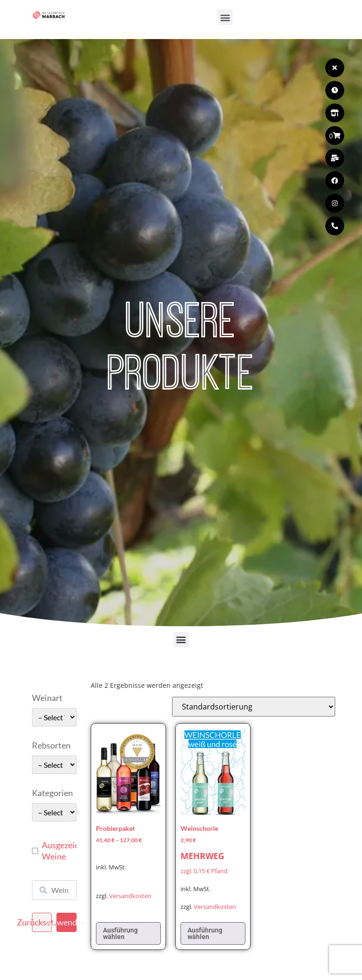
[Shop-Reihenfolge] (254, 707)
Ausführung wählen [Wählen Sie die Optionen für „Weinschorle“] (205, 933)
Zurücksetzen (42, 922)
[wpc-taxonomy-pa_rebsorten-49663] (54, 765)
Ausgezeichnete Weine (71, 850)
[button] (225, 17)
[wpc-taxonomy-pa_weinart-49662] (54, 717)
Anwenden (67, 922)
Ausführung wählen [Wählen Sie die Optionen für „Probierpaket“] (120, 933)
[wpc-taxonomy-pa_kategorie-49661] (54, 812)
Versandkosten (130, 896)
